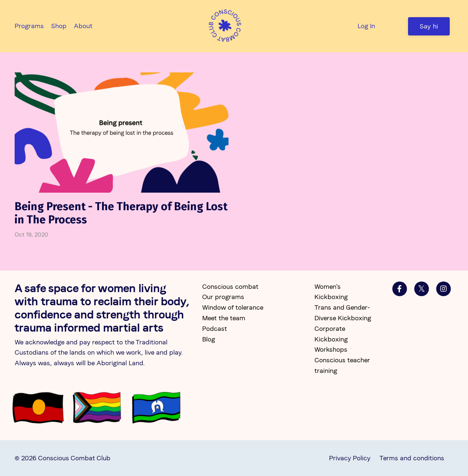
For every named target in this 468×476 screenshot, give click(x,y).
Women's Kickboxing (331, 292)
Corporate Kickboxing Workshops (331, 339)
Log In (366, 26)
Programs (29, 26)
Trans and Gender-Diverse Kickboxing (343, 313)
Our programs (223, 297)
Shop (59, 26)
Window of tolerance (233, 307)
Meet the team (224, 318)
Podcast (215, 328)
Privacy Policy (350, 458)
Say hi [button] (429, 26)
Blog (209, 339)
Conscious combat (230, 286)
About (83, 26)
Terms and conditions (412, 458)
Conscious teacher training (342, 365)
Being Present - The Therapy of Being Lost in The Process (121, 213)
